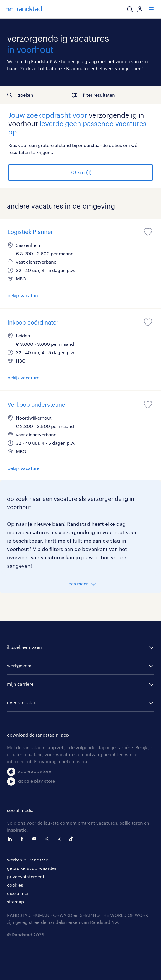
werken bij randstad (28, 860)
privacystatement (26, 876)
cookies (15, 885)
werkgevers (19, 665)
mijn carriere (20, 684)
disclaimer (18, 893)
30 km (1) (80, 172)
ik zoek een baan (24, 647)
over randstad (22, 702)
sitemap (15, 902)
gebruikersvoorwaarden (32, 868)
